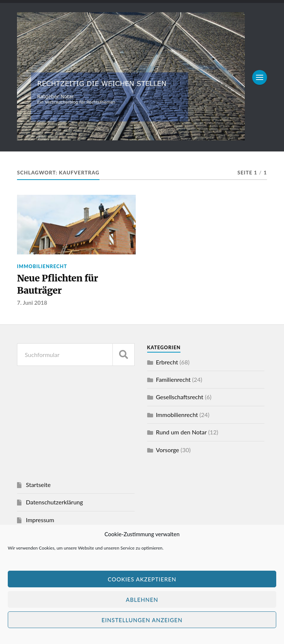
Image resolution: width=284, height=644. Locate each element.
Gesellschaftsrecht (180, 398)
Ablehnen (142, 600)
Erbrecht (167, 363)
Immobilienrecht (42, 266)
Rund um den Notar (181, 433)
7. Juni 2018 (32, 304)
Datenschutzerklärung (54, 503)
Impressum (40, 521)
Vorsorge (168, 451)
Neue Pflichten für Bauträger (59, 285)
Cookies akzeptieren (142, 579)
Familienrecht (173, 381)
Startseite (38, 486)
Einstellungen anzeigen (142, 620)
